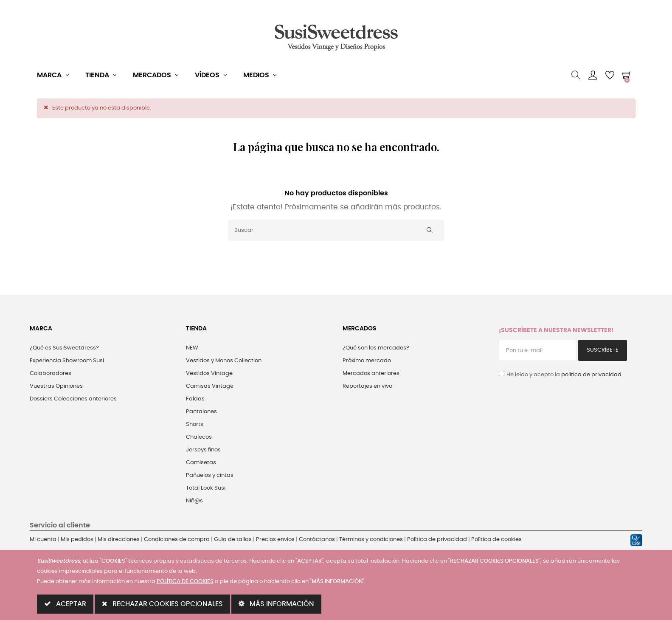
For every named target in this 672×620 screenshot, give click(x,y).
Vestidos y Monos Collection (224, 361)
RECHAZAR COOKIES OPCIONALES (162, 604)
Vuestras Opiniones (56, 386)
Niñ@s (194, 501)
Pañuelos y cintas (210, 475)
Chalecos (199, 437)
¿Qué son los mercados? (376, 348)
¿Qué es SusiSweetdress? (64, 348)
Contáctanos (317, 540)
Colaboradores (51, 373)
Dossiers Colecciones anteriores (73, 399)
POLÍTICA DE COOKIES (185, 582)
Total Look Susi (206, 488)
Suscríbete (603, 350)
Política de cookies (496, 540)
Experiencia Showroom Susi (67, 361)
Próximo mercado (367, 361)
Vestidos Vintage (209, 373)
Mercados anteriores (371, 373)
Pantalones (201, 412)
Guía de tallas (233, 540)
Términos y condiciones (371, 540)
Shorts (195, 424)
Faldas (195, 399)
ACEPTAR (65, 604)
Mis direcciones (119, 540)
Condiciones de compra (177, 540)
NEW (192, 348)
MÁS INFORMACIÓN (276, 604)
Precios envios (275, 540)
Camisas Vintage (210, 386)
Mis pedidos (77, 540)
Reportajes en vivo (367, 386)
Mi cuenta (43, 540)
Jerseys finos (203, 450)
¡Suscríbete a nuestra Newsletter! (556, 330)
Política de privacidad (437, 540)
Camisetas (201, 463)
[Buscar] (336, 230)
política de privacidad (591, 375)
